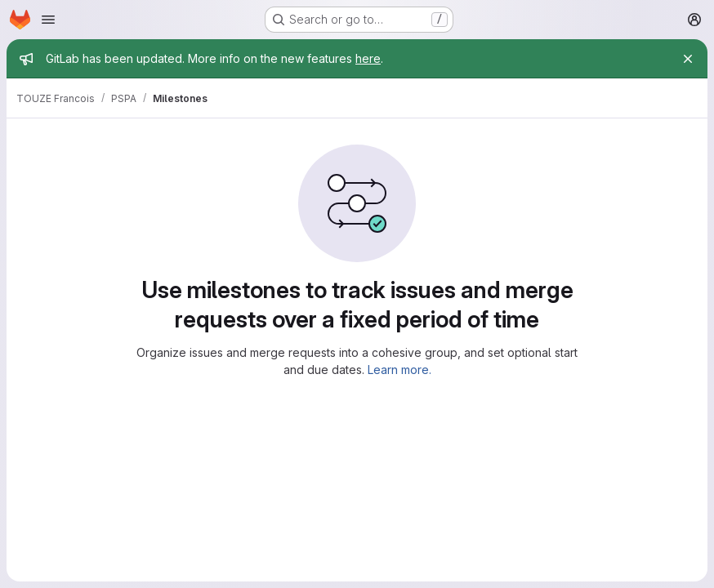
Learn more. (399, 370)
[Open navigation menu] (48, 20)
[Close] (688, 59)
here (368, 58)
